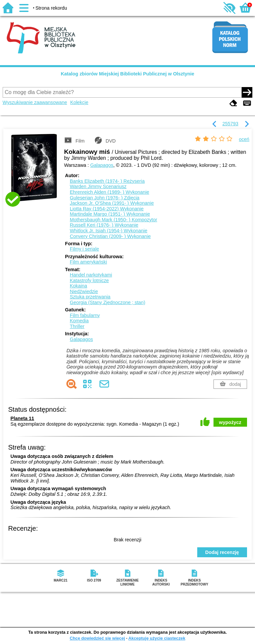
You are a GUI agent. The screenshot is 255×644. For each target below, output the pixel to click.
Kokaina (78, 286)
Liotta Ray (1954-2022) (107, 209)
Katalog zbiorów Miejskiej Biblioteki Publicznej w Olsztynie (127, 74)
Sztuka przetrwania (90, 297)
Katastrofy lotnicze (89, 280)
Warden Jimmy (98, 186)
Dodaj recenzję (222, 552)
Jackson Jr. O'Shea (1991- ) (112, 203)
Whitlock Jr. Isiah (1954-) (108, 231)
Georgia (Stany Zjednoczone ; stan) (107, 302)
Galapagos (102, 165)
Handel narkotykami (91, 275)
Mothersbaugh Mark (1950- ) (113, 220)
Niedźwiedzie (84, 291)
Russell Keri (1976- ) (104, 225)
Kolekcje (79, 102)
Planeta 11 (22, 418)
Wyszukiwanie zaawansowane (35, 102)
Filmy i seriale (84, 249)
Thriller (77, 326)
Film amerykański (88, 262)
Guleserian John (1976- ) (105, 198)
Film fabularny (85, 315)
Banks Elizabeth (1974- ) (107, 181)
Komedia (79, 321)
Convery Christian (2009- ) (110, 236)
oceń (244, 139)
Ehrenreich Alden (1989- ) (109, 192)
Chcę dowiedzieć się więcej (97, 638)
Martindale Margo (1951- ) (110, 214)
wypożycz (230, 422)
